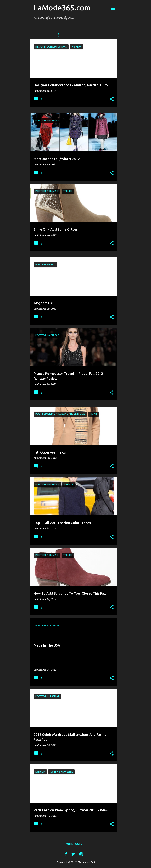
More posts (74, 844)
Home (60, 35)
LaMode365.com (62, 8)
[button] (112, 99)
